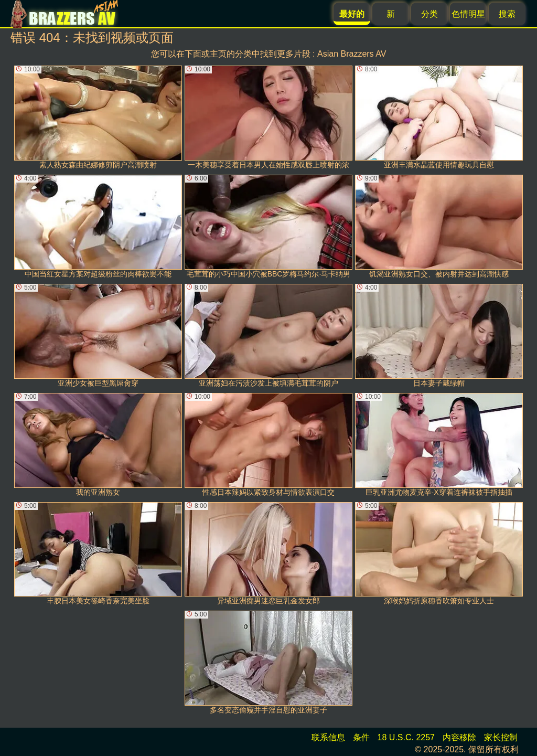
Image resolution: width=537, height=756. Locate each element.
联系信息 (328, 737)
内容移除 (459, 737)
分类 (429, 14)
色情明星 (468, 14)
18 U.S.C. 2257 (406, 737)
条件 (361, 737)
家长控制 (501, 737)
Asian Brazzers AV (352, 54)
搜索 (507, 14)
